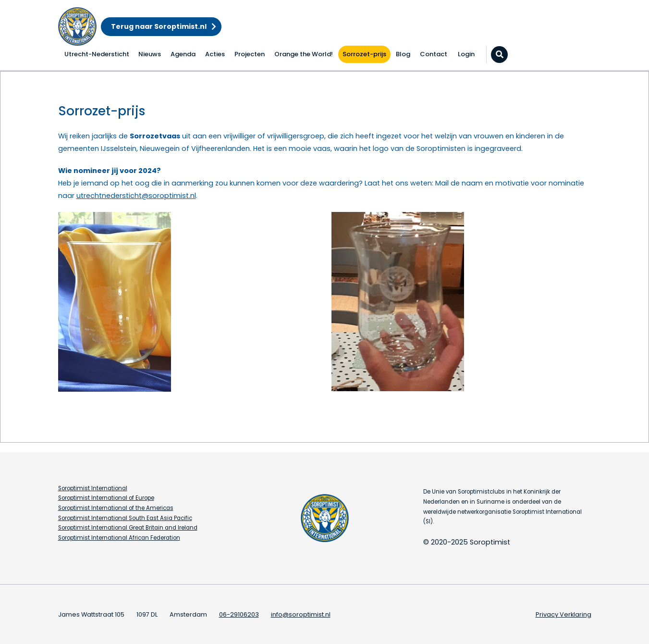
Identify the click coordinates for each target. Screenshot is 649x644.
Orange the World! (304, 54)
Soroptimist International (93, 488)
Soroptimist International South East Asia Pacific (125, 518)
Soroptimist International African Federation (119, 538)
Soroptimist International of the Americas (116, 508)
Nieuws (150, 54)
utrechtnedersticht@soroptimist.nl (136, 196)
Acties (215, 54)
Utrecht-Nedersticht (97, 54)
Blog (403, 54)
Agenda (183, 54)
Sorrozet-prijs (364, 54)
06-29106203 (239, 614)
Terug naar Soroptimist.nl (159, 26)
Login (466, 54)
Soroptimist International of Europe (106, 498)
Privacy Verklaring (563, 614)
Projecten (250, 54)
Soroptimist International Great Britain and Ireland (128, 528)
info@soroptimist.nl (301, 614)
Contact (434, 54)
